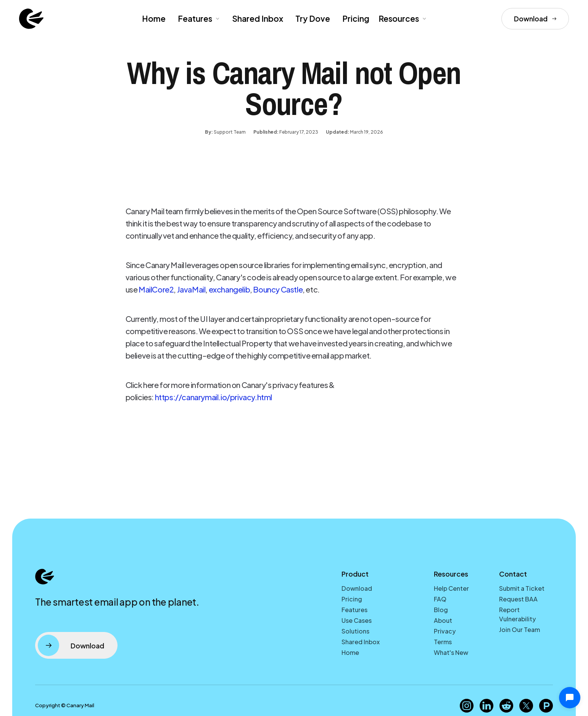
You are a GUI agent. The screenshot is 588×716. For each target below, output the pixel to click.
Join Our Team (520, 630)
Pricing (356, 19)
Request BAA (518, 599)
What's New (451, 652)
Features (354, 610)
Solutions (355, 631)
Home (154, 19)
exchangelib (230, 289)
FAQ (440, 599)
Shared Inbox (258, 19)
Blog (441, 610)
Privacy (445, 631)
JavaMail (191, 289)
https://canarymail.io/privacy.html (214, 397)
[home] (31, 19)
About (443, 620)
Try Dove (313, 19)
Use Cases (357, 620)
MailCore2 (156, 289)
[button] (198, 19)
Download (357, 588)
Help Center (451, 588)
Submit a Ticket (522, 588)
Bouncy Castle (278, 289)
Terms (443, 642)
